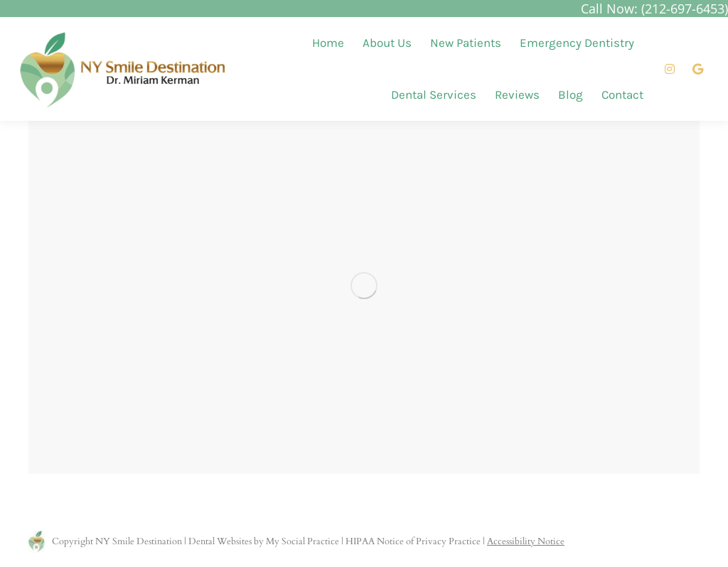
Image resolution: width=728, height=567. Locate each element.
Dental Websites (220, 541)
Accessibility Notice (526, 541)
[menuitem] (328, 43)
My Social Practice (301, 541)
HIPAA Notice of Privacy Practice (413, 541)
